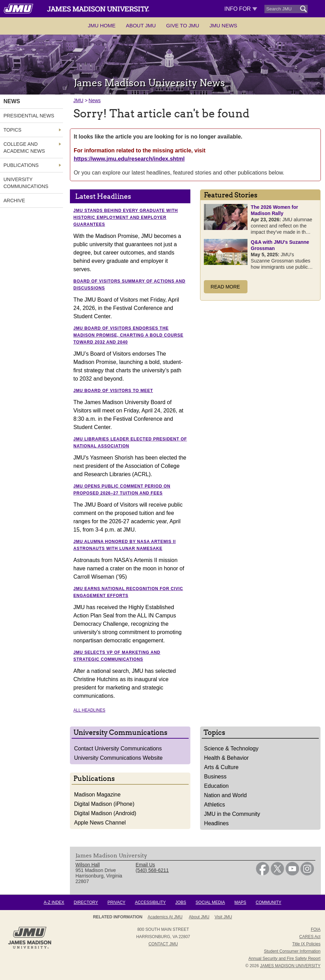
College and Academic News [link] (24, 148)
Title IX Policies (306, 944)
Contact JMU (163, 944)
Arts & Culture (222, 767)
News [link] (12, 101)
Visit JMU (223, 917)
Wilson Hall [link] (88, 865)
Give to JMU (183, 25)
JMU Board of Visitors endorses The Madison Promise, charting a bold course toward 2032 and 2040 (128, 335)
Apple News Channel (100, 823)
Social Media (210, 902)
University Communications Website (118, 758)
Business (215, 777)
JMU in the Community (232, 814)
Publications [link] (21, 165)
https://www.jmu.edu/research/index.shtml (129, 159)
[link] (263, 874)
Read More (225, 287)
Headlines (216, 823)
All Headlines (89, 710)
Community (269, 902)
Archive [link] (14, 201)
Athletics (215, 805)
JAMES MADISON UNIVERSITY (290, 966)
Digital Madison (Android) (105, 813)
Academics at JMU (165, 917)
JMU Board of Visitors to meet (113, 391)
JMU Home (102, 25)
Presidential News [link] (29, 116)
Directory (86, 902)
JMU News (223, 25)
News (95, 100)
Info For (241, 9)
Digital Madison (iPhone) (104, 804)
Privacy (117, 902)
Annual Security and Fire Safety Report (285, 959)
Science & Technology (231, 749)
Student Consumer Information (292, 951)
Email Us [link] (145, 865)
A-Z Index (54, 902)
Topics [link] (12, 130)
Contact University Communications (118, 749)
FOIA (316, 929)
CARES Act (310, 937)
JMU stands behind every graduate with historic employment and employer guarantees (126, 217)
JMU (78, 100)
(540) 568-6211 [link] (152, 870)
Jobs (180, 902)
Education (216, 786)
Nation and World (225, 795)
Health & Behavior (227, 758)
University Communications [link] (26, 183)
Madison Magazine (97, 795)
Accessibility (150, 902)
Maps (240, 902)
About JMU (141, 25)
